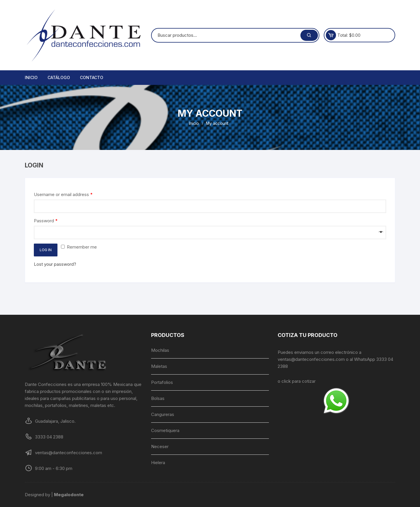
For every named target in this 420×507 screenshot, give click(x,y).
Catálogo (59, 77)
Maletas (159, 366)
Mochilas (160, 350)
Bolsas (158, 398)
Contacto (92, 77)
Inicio (31, 77)
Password (46, 221)
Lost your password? (55, 264)
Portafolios (162, 382)
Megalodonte (69, 495)
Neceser (160, 446)
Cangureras (163, 414)
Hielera (158, 463)
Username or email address (63, 194)
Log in (46, 250)
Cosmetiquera (165, 430)
